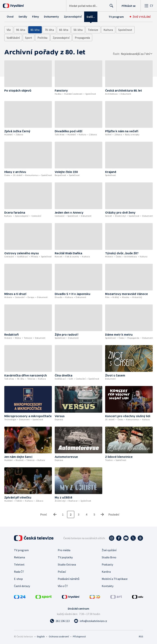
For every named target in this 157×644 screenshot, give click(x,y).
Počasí (62, 572)
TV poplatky (65, 557)
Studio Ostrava (67, 564)
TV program (116, 17)
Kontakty (108, 586)
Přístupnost (79, 636)
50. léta (78, 30)
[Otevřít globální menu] (149, 6)
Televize (93, 30)
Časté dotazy (22, 586)
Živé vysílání (109, 550)
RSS (141, 636)
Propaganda (82, 38)
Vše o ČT (63, 586)
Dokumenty (51, 16)
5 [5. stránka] (94, 514)
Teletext (19, 564)
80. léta (35, 30)
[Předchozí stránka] (55, 514)
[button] (28, 74)
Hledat (110, 7)
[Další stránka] (102, 514)
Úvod (10, 16)
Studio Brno (109, 557)
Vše (9, 30)
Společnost (125, 30)
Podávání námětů (69, 579)
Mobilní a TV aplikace (115, 579)
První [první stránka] (43, 514)
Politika (42, 38)
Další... (91, 17)
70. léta (49, 30)
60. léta (64, 30)
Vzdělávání (13, 38)
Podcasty (107, 564)
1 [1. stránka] (63, 514)
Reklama (19, 557)
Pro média (64, 550)
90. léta (21, 30)
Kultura (108, 30)
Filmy (36, 16)
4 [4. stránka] (86, 514)
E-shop (18, 579)
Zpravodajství (73, 16)
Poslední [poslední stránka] (114, 514)
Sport (29, 38)
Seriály (23, 16)
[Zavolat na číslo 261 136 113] (60, 621)
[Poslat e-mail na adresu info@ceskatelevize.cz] (91, 621)
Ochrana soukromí (59, 636)
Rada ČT (19, 572)
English (41, 636)
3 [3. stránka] (79, 514)
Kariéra (106, 572)
